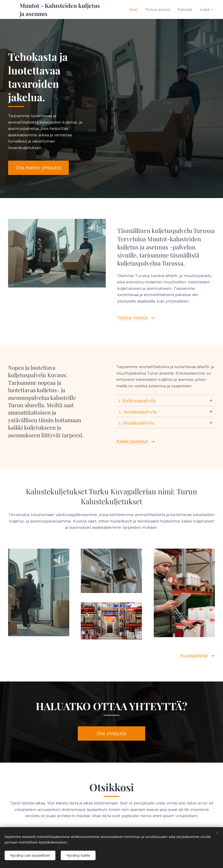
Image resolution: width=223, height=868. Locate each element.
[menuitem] (135, 9)
